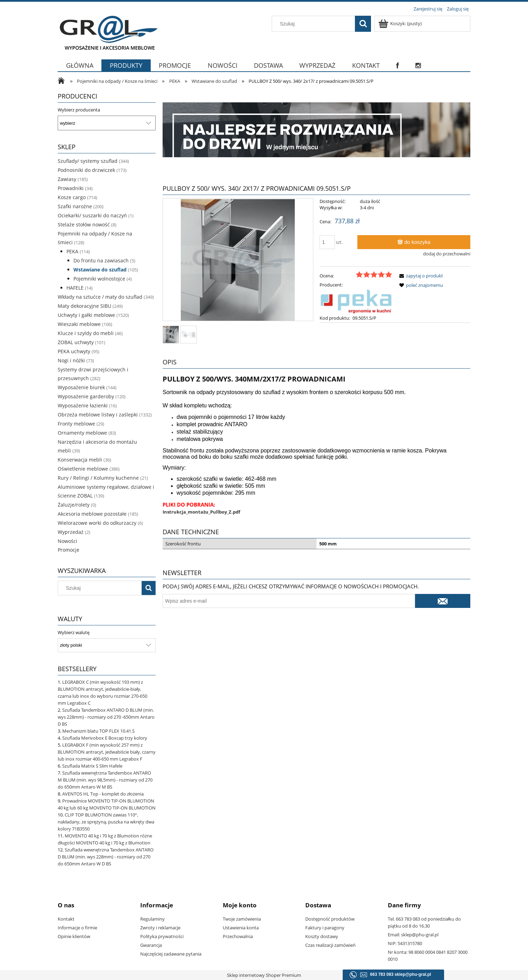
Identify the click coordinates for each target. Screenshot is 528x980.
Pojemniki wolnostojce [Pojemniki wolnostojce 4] (99, 279)
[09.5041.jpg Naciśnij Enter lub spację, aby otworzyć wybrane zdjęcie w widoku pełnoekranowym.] (238, 260)
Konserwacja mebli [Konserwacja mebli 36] (80, 460)
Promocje (69, 550)
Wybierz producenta (79, 110)
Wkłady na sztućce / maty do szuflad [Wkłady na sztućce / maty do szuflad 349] (100, 297)
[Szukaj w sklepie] (315, 24)
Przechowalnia (238, 936)
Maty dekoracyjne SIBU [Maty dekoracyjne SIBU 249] (84, 306)
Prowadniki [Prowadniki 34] (71, 188)
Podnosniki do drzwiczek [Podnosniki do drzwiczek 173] (86, 170)
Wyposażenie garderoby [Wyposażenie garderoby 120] (86, 396)
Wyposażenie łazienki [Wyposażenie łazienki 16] (83, 405)
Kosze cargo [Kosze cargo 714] (72, 197)
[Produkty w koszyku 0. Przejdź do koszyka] (401, 23)
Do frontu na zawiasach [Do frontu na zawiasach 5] (101, 260)
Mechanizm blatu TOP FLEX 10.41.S (98, 731)
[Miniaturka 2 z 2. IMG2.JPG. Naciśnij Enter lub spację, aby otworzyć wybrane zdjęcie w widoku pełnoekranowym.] (189, 335)
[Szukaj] (363, 24)
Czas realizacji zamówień (330, 945)
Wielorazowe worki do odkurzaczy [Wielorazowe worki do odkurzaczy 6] (97, 523)
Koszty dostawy (322, 936)
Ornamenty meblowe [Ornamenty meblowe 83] (82, 433)
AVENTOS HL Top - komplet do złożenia (103, 794)
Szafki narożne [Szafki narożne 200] (75, 206)
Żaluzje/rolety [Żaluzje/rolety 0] (74, 505)
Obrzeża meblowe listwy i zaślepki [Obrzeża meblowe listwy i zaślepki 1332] (98, 415)
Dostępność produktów (330, 919)
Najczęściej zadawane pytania (171, 954)
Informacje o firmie (77, 928)
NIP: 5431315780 (405, 943)
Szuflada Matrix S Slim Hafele (92, 766)
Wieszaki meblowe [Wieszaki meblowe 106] (79, 324)
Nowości (67, 541)
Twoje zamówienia (242, 919)
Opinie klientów (74, 936)
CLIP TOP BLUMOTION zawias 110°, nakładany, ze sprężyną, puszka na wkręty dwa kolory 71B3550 (106, 822)
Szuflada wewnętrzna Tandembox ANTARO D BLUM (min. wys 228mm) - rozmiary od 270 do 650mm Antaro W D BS (106, 857)
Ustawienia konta (241, 928)
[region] (316, 130)
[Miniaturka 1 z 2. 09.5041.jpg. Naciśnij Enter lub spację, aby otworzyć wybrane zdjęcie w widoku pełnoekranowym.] (171, 335)
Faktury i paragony (325, 928)
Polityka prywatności (162, 936)
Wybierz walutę (74, 632)
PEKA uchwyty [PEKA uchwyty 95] (74, 351)
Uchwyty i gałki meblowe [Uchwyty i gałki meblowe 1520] (86, 315)
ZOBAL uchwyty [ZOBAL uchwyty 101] (76, 342)
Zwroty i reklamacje (160, 928)
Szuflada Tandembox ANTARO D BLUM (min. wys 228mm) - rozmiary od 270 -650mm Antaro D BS (106, 717)
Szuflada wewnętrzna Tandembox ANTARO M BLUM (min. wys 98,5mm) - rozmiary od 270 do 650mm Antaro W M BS (105, 780)
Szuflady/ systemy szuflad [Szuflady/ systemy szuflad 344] (88, 161)
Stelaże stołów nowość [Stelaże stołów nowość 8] (84, 224)
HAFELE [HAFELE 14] (75, 288)
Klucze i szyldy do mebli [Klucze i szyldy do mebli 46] (86, 333)
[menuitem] (80, 66)
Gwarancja (151, 945)
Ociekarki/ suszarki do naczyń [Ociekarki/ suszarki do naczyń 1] (92, 215)
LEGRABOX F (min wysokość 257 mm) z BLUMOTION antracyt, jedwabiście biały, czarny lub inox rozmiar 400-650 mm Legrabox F (107, 752)
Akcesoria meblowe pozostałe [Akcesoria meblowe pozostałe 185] (92, 514)
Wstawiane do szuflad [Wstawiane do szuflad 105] (100, 270)
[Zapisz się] (443, 601)
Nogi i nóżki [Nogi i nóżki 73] (71, 360)
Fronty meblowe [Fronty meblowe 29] (76, 424)
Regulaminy (152, 919)
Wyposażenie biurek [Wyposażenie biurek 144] (81, 387)
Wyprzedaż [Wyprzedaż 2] (71, 532)
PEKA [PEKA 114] (72, 251)
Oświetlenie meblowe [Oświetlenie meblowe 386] (83, 469)
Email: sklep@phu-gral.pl (413, 935)
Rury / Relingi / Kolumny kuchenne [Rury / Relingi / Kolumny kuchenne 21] (98, 478)
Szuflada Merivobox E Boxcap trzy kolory (105, 738)
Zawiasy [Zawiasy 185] (67, 179)
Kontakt (66, 919)
